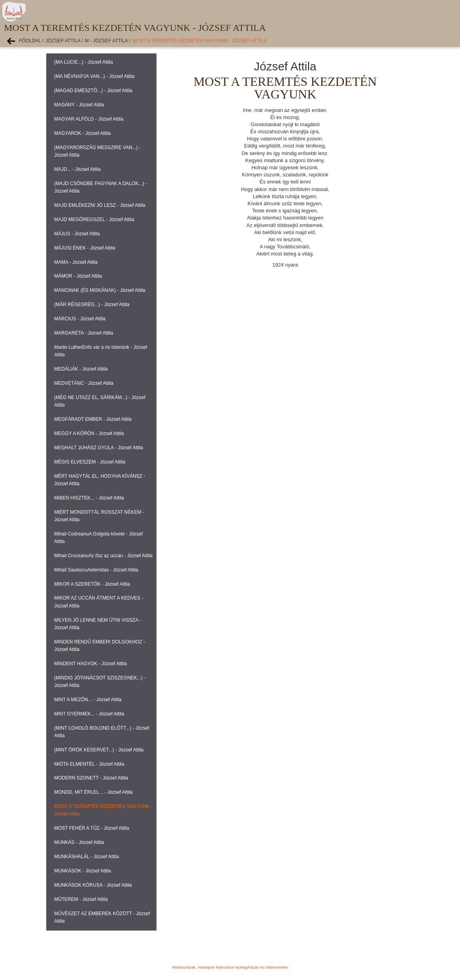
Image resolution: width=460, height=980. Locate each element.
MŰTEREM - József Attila (81, 899)
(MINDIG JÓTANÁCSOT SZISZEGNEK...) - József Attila (100, 682)
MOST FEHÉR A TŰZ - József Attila (92, 828)
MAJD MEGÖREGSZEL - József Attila (94, 219)
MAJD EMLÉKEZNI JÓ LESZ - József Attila (100, 205)
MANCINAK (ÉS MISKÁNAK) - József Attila (100, 290)
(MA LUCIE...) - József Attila (84, 62)
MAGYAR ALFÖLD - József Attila (89, 119)
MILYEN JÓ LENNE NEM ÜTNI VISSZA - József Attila (98, 624)
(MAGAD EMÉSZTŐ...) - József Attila (93, 91)
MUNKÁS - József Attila (79, 842)
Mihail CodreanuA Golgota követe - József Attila (98, 538)
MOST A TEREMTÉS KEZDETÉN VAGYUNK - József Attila (200, 41)
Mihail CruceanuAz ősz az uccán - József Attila (103, 556)
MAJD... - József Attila (77, 169)
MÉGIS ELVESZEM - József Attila (90, 462)
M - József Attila (106, 41)
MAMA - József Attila (76, 262)
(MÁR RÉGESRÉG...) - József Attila (92, 305)
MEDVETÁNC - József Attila (84, 383)
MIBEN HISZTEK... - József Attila (89, 498)
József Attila (63, 41)
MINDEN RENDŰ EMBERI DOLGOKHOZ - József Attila (100, 646)
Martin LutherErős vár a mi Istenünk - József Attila (101, 351)
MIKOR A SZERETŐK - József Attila (92, 584)
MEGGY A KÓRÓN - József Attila (89, 433)
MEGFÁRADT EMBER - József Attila (93, 419)
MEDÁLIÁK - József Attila (81, 369)
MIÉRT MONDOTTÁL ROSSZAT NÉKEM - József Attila (99, 516)
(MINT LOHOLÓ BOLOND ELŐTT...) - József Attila (102, 732)
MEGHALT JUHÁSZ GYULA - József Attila (99, 448)
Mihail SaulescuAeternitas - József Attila (96, 570)
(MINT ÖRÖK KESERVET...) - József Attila (99, 750)
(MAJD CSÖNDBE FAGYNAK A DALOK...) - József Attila (101, 187)
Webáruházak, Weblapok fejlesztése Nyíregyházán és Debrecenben (230, 967)
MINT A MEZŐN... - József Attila (88, 700)
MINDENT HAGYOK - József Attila (90, 664)
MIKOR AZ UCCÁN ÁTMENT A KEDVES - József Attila (99, 602)
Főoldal (30, 41)
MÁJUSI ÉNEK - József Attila (85, 248)
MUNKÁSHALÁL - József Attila (87, 857)
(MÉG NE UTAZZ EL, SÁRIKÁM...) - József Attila (100, 401)
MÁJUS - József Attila (77, 234)
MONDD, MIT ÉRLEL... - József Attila (93, 792)
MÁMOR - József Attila (78, 276)
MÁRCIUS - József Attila (80, 319)
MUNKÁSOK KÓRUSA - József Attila (93, 885)
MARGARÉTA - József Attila (84, 333)
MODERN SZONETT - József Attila (91, 778)
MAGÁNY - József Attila (79, 105)
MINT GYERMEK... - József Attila (89, 714)
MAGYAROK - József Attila (82, 133)
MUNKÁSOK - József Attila (82, 871)
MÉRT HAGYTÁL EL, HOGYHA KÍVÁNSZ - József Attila (100, 480)
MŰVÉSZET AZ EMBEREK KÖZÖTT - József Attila (102, 917)
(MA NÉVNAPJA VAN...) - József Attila (94, 76)
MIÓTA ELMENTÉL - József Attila (89, 764)
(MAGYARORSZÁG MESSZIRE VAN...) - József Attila (97, 151)
